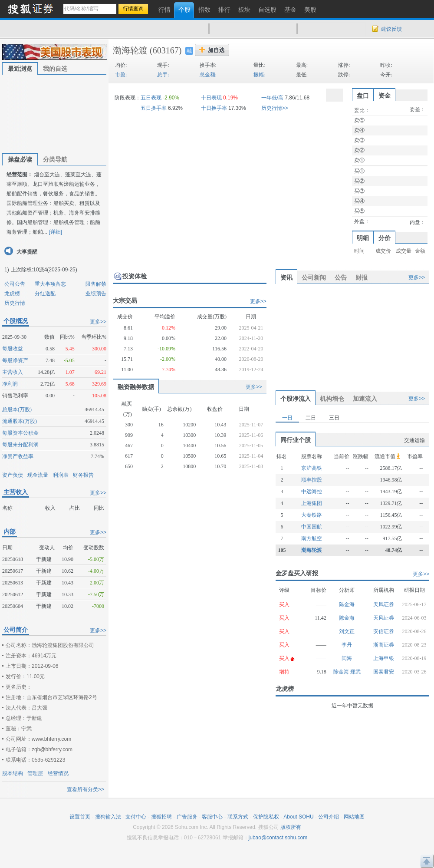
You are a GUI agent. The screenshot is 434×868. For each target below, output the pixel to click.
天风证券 (384, 604)
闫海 (347, 658)
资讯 (286, 277)
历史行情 (15, 303)
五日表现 (151, 98)
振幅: (259, 75)
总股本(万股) (17, 409)
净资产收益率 (18, 456)
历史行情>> (275, 108)
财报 (362, 277)
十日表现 (211, 98)
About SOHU (298, 817)
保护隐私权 (266, 817)
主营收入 (13, 372)
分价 (385, 238)
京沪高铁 (312, 468)
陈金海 (347, 604)
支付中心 (136, 817)
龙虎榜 (12, 294)
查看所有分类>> (85, 789)
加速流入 (365, 399)
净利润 (10, 384)
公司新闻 (314, 277)
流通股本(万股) (20, 421)
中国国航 (312, 527)
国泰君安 (384, 672)
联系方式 (238, 817)
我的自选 (55, 69)
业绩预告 (96, 294)
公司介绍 (329, 817)
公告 (341, 277)
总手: (163, 75)
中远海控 (312, 492)
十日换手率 (214, 108)
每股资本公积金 (20, 433)
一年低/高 (272, 98)
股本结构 (13, 773)
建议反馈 (391, 29)
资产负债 (13, 475)
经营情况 (58, 773)
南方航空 (312, 538)
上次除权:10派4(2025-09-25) (44, 270)
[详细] (55, 232)
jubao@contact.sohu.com (278, 838)
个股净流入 (296, 399)
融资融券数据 (136, 387)
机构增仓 (332, 399)
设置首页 (80, 817)
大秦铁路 (312, 515)
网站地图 (354, 817)
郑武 (355, 672)
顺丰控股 (312, 480)
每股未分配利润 (20, 445)
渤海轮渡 (130, 50)
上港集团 (312, 503)
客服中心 (212, 817)
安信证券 (384, 631)
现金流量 (38, 475)
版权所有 (291, 827)
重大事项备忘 (50, 284)
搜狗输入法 (108, 817)
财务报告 (83, 475)
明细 (363, 238)
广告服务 (187, 817)
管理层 (35, 773)
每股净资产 (15, 360)
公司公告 (15, 284)
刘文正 (347, 631)
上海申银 (384, 658)
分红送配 (45, 294)
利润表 (61, 475)
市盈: (121, 75)
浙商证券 (384, 645)
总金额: (208, 75)
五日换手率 (154, 108)
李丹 (347, 645)
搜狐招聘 (161, 817)
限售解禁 (96, 284)
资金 (385, 96)
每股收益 (13, 349)
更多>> (98, 322)
